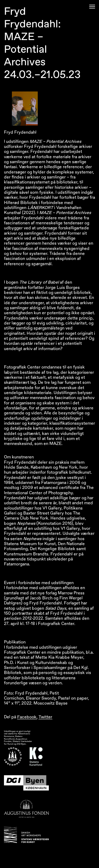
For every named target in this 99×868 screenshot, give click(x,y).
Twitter (45, 717)
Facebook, (27, 717)
